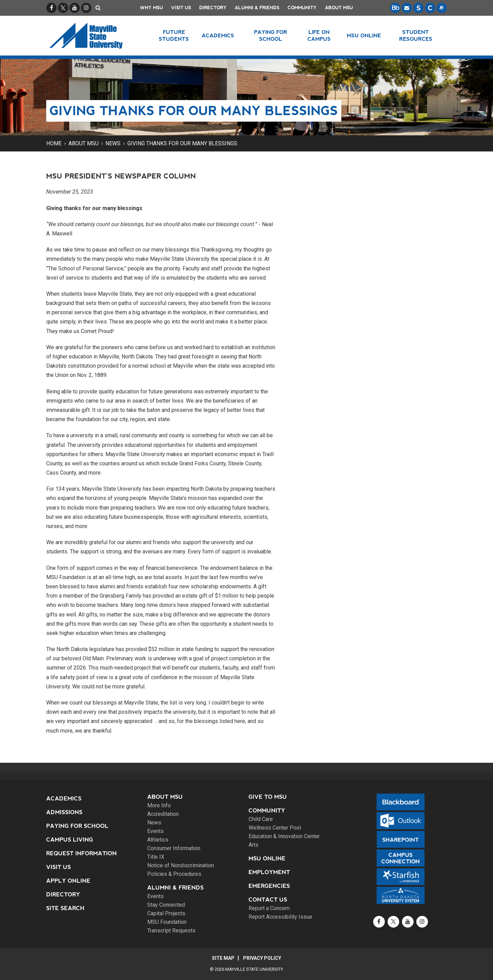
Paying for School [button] (271, 35)
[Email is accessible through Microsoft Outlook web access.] (407, 8)
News (113, 143)
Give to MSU (268, 797)
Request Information (81, 853)
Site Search (65, 908)
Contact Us (268, 900)
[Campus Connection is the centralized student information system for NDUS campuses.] (430, 8)
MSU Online (267, 859)
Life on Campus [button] (319, 35)
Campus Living (70, 840)
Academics (64, 799)
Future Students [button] (174, 35)
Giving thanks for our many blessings (182, 143)
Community (302, 8)
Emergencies (269, 886)
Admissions (64, 812)
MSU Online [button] (364, 35)
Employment (269, 872)
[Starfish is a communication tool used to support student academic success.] (442, 8)
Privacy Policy (262, 958)
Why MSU (151, 8)
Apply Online (68, 881)
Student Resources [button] (416, 35)
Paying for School (77, 826)
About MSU (339, 8)
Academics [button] (218, 35)
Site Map (223, 958)
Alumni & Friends (257, 8)
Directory (213, 8)
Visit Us (181, 8)
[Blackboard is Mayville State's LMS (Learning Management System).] (395, 8)
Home (54, 143)
